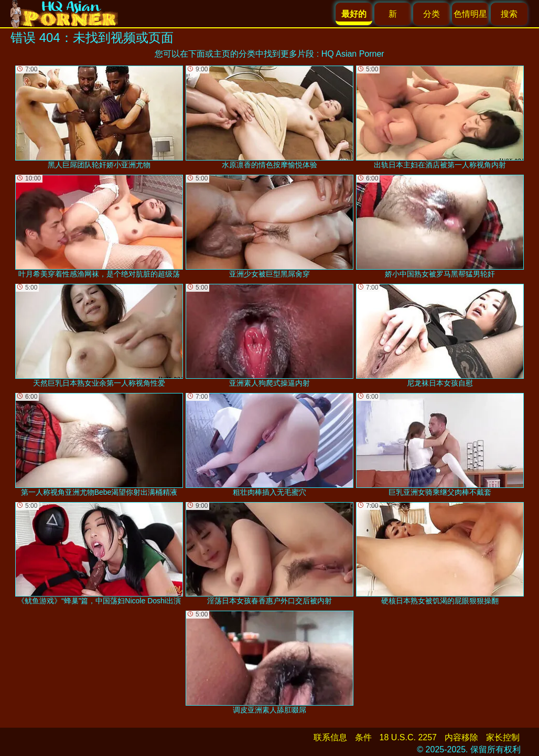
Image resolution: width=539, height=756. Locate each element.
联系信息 (330, 737)
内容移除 (461, 737)
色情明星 (470, 14)
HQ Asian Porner (353, 54)
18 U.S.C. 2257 (408, 737)
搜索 (509, 14)
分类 (432, 14)
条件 (363, 737)
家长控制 (503, 737)
